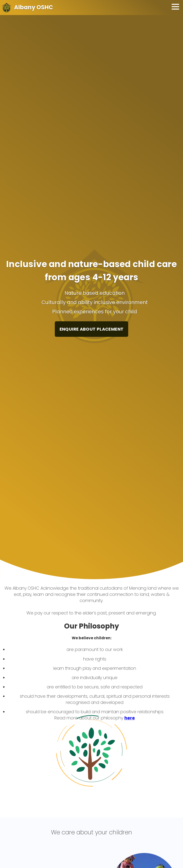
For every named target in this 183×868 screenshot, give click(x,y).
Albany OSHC (34, 8)
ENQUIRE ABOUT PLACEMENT (92, 329)
